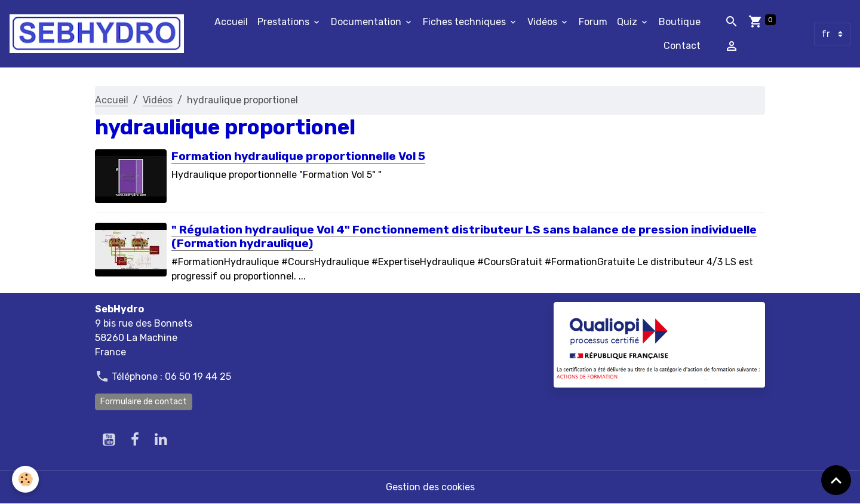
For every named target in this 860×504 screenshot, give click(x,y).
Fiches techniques (466, 22)
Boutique (680, 22)
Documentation (367, 22)
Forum (593, 22)
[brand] (97, 33)
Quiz (628, 22)
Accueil (231, 22)
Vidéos (543, 22)
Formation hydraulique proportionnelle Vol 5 (298, 156)
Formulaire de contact (144, 402)
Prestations (285, 22)
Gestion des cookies (430, 487)
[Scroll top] (836, 480)
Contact (682, 46)
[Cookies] (25, 479)
